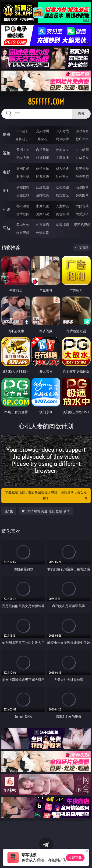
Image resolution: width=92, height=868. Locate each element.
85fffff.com (46, 102)
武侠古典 (82, 206)
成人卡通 (62, 168)
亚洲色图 (42, 187)
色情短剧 (42, 233)
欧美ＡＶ (62, 150)
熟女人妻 (23, 158)
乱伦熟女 (62, 176)
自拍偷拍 (42, 150)
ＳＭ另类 (82, 158)
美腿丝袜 (23, 195)
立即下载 (75, 858)
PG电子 (23, 131)
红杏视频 (23, 233)
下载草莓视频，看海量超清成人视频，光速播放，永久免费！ (47, 496)
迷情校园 (23, 214)
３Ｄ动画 (82, 150)
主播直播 (62, 158)
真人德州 (42, 131)
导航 (7, 228)
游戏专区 (82, 131)
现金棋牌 (62, 139)
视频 (7, 153)
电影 (7, 172)
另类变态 (82, 176)
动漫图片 (82, 187)
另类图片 (82, 195)
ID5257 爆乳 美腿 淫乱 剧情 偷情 (46, 511)
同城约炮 (23, 225)
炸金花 (42, 139)
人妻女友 (62, 206)
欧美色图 (62, 187)
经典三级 (42, 176)
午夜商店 (42, 225)
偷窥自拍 (23, 187)
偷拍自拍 (42, 168)
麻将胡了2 (23, 139)
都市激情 (23, 206)
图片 (7, 191)
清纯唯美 (42, 195)
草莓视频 (62, 225)
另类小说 (42, 214)
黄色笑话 (62, 214)
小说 (7, 209)
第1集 (9, 511)
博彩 (7, 134)
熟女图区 (62, 195)
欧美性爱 (82, 168)
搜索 (81, 114)
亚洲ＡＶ (23, 150)
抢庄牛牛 (82, 139)
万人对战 (62, 131)
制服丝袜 (23, 176)
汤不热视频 (82, 225)
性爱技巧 (82, 214)
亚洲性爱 (23, 168)
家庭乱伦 (42, 206)
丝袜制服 (42, 158)
